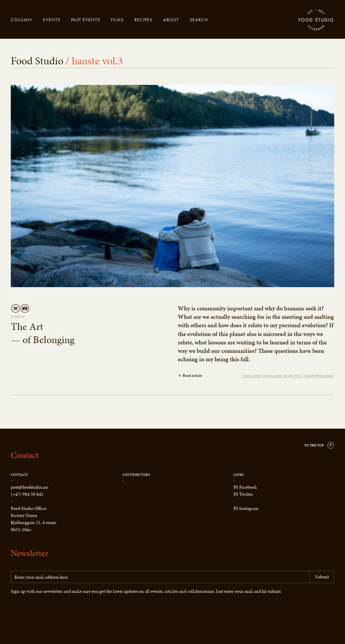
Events (52, 20)
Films (117, 20)
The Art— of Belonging (43, 333)
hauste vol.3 (293, 376)
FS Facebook (245, 487)
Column (21, 20)
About (171, 20)
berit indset (252, 376)
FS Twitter (243, 494)
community (272, 376)
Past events (86, 20)
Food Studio (316, 20)
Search (199, 20)
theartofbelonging (319, 376)
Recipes (143, 20)
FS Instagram (246, 508)
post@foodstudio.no (29, 487)
